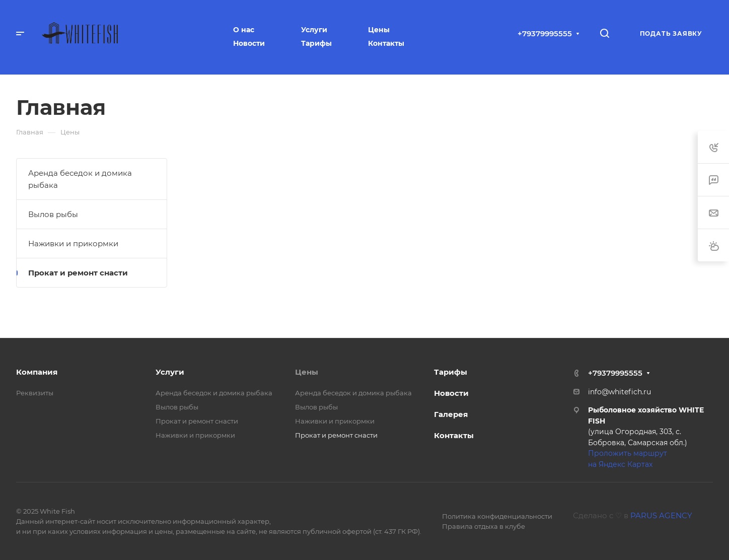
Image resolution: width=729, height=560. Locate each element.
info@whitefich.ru (619, 392)
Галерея (451, 414)
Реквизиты (35, 393)
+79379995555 (545, 33)
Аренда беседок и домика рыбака (80, 179)
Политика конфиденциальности (497, 516)
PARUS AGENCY (661, 515)
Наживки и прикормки (73, 243)
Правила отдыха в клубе (484, 526)
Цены (307, 372)
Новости (451, 393)
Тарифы (451, 372)
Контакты (454, 435)
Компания (37, 372)
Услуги (170, 372)
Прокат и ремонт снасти (78, 273)
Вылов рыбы (53, 214)
